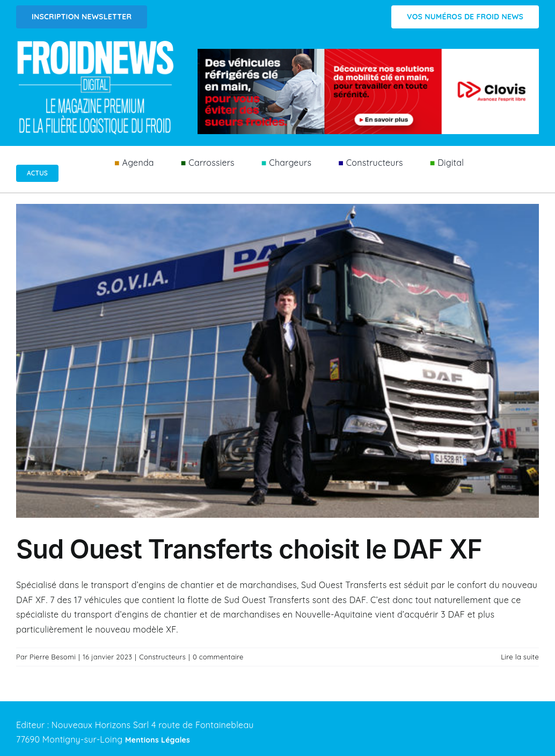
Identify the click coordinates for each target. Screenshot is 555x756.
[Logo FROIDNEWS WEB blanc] (96, 43)
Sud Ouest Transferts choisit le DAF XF (249, 549)
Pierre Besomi (53, 657)
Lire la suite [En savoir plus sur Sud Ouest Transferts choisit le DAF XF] (520, 657)
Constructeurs (162, 657)
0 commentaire (218, 657)
